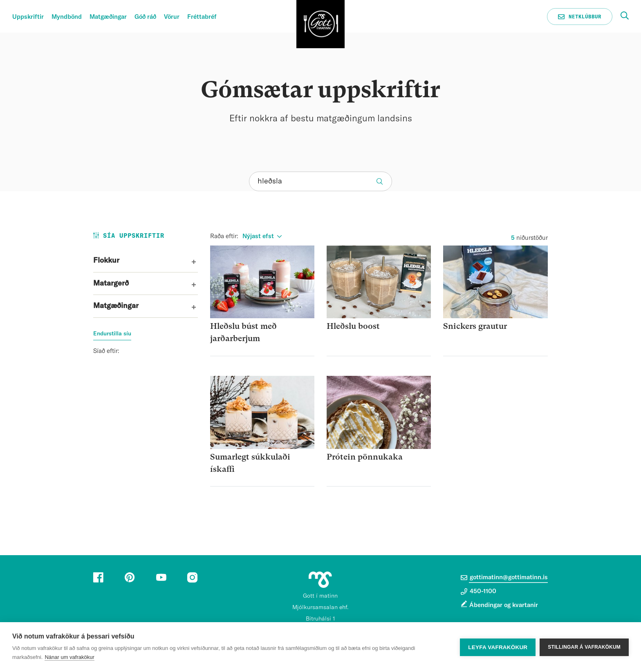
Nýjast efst (258, 236)
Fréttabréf (202, 17)
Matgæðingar (108, 17)
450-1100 (479, 592)
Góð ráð (145, 17)
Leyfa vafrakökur (498, 647)
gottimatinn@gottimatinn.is (504, 578)
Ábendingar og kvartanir (504, 605)
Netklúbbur (580, 17)
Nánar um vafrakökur (69, 657)
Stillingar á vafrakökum (584, 647)
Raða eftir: (224, 236)
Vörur (172, 17)
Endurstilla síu (112, 334)
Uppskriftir (28, 17)
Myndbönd (67, 17)
